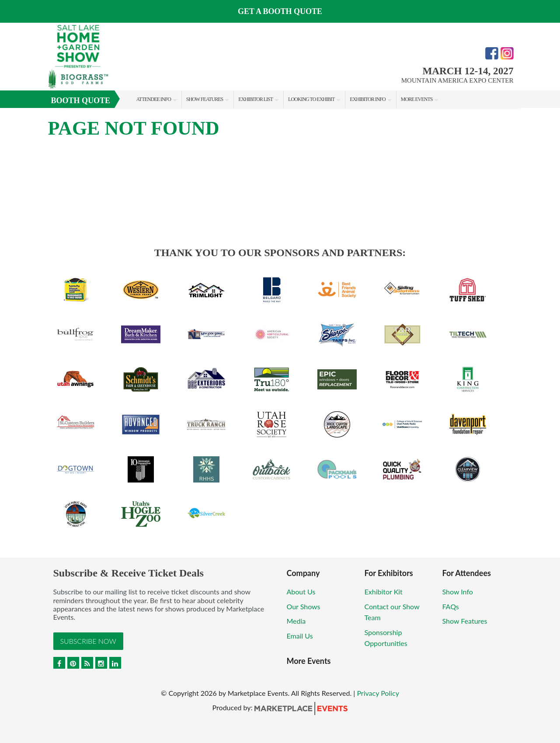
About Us (301, 592)
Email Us (300, 636)
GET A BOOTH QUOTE (280, 11)
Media (296, 621)
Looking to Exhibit (311, 99)
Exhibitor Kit (384, 592)
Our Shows (304, 606)
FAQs (451, 606)
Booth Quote (81, 101)
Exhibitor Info (367, 99)
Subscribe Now (88, 641)
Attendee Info (154, 99)
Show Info (458, 592)
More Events (417, 99)
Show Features (205, 99)
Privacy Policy (378, 693)
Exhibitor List (256, 99)
